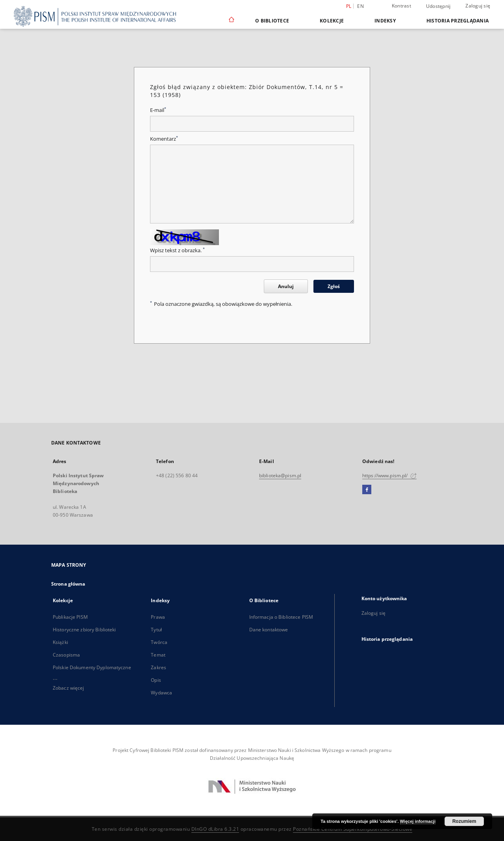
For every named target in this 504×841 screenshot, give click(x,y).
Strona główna (68, 584)
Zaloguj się (478, 6)
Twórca (159, 642)
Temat (158, 655)
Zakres (158, 667)
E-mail (158, 110)
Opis (156, 680)
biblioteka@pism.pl (280, 475)
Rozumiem (464, 821)
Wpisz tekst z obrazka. (177, 250)
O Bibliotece (272, 21)
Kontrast (401, 6)
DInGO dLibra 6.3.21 (215, 829)
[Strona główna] (231, 20)
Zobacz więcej (69, 688)
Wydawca (161, 693)
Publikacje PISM (70, 617)
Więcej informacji (418, 821)
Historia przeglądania (458, 21)
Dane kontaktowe (269, 630)
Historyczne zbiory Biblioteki (84, 630)
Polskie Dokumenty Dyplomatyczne (92, 667)
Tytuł (156, 630)
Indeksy (385, 21)
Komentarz (164, 139)
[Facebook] (367, 490)
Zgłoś (334, 286)
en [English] (360, 6)
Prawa (158, 617)
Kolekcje (332, 21)
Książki (60, 642)
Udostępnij (438, 6)
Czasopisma (66, 655)
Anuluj (286, 286)
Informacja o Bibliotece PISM (281, 617)
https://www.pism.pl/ (389, 475)
